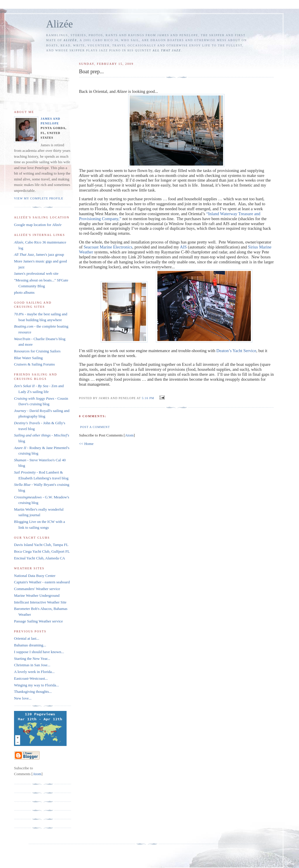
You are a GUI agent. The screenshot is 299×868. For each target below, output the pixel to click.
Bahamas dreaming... (30, 645)
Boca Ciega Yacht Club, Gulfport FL (42, 551)
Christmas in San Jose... (32, 665)
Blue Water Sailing (28, 358)
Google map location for (38, 225)
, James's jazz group (39, 254)
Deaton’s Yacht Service (236, 351)
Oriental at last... (27, 638)
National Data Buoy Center (35, 576)
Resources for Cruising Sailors (37, 351)
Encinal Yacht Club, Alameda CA (40, 558)
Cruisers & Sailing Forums (34, 364)
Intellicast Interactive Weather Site (40, 602)
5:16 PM (149, 398)
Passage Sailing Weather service (38, 621)
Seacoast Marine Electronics (108, 247)
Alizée (60, 24)
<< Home (86, 444)
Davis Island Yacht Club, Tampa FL (41, 545)
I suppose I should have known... (39, 652)
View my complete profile (39, 198)
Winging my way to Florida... (36, 685)
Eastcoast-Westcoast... (31, 678)
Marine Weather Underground (37, 595)
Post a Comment (95, 427)
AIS (183, 247)
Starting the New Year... (32, 659)
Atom (129, 435)
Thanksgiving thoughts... (33, 692)
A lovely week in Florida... (34, 672)
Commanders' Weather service (37, 589)
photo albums (24, 292)
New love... (23, 698)
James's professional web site (36, 273)
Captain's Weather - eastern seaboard (42, 582)
